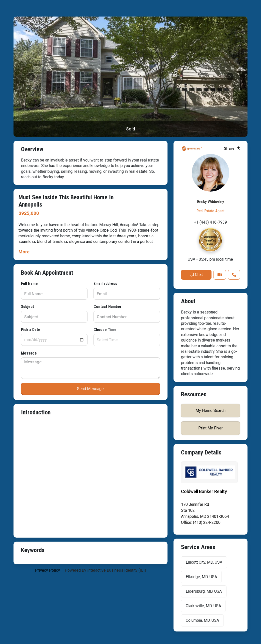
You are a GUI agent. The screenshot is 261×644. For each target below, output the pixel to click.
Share (232, 148)
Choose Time (105, 330)
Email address (105, 284)
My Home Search (210, 411)
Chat (196, 275)
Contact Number (107, 307)
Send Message (90, 389)
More (24, 252)
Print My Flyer (210, 428)
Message (29, 353)
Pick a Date (31, 330)
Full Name (29, 284)
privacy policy (47, 570)
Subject (27, 307)
